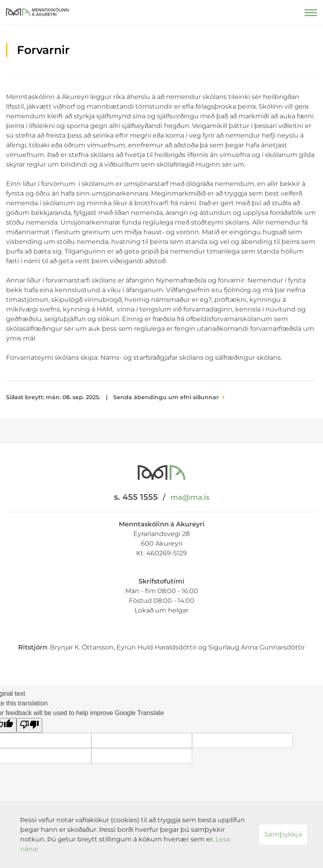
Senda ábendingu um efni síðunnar (166, 397)
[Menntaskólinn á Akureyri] (37, 10)
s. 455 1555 (136, 497)
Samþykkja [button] (283, 834)
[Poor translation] (29, 725)
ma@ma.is (190, 497)
